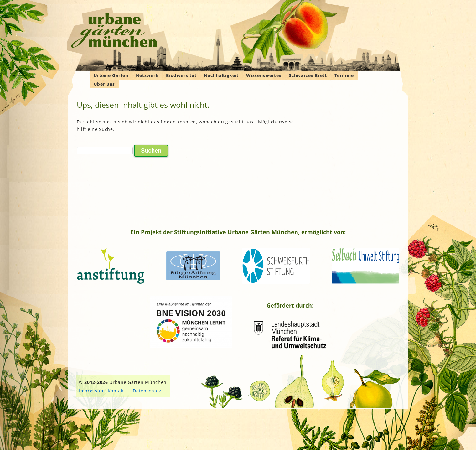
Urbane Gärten (111, 75)
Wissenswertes (264, 75)
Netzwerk (147, 75)
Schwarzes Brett (308, 75)
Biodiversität (181, 75)
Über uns (104, 84)
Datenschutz (147, 391)
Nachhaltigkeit (221, 75)
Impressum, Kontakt (102, 391)
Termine (344, 75)
